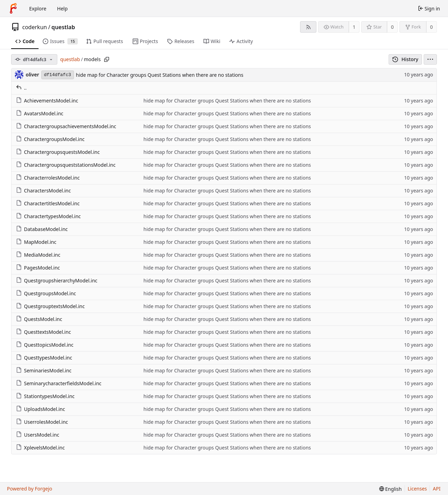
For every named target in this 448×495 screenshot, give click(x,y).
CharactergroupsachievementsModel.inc (66, 126)
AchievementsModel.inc (47, 101)
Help (62, 9)
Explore (38, 9)
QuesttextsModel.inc (43, 332)
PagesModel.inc (38, 268)
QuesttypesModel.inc (44, 358)
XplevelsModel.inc (40, 448)
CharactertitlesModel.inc (48, 203)
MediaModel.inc (38, 255)
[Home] (13, 8)
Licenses (417, 489)
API (437, 489)
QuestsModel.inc (39, 319)
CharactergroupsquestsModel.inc (58, 152)
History (405, 59)
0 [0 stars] (392, 27)
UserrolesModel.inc (42, 422)
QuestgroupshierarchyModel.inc (57, 280)
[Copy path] (107, 59)
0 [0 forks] (431, 27)
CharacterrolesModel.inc (48, 178)
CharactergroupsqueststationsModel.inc (66, 165)
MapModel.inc (36, 242)
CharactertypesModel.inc (48, 216)
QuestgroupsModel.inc (46, 293)
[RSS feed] (308, 27)
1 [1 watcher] (354, 27)
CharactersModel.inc (43, 191)
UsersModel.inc (38, 435)
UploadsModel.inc (40, 409)
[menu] (430, 59)
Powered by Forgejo (30, 489)
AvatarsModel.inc (40, 113)
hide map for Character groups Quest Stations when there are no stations (160, 75)
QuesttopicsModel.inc (45, 345)
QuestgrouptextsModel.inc (50, 306)
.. (21, 88)
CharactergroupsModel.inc (50, 139)
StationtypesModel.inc (45, 396)
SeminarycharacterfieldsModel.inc (59, 383)
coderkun (35, 27)
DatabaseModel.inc (42, 229)
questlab (63, 27)
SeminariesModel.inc (44, 370)
